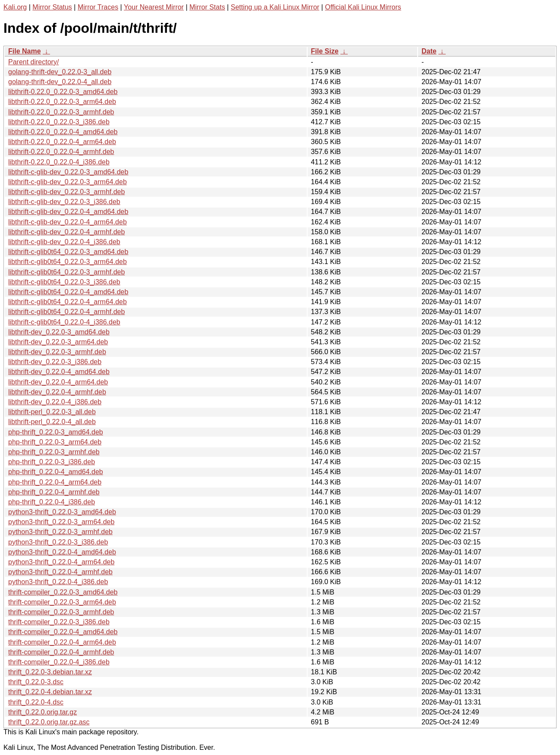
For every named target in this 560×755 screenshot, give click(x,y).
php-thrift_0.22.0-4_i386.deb (52, 502)
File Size (325, 51)
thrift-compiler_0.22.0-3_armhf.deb (61, 612)
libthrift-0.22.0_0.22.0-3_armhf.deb (61, 112)
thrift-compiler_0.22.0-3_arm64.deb (62, 602)
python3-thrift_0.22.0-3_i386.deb (58, 542)
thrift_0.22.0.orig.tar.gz (42, 712)
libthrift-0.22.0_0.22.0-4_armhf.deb (61, 152)
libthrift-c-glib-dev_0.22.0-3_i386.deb (64, 202)
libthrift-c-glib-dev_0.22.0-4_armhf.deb (66, 232)
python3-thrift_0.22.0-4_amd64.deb (62, 552)
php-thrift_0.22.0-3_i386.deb (52, 462)
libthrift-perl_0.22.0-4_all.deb (52, 422)
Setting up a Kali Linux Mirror (275, 7)
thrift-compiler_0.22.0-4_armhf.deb (61, 652)
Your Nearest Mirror (154, 7)
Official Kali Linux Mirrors (363, 7)
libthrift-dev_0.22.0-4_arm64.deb (58, 382)
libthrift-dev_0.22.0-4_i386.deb (55, 402)
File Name (25, 51)
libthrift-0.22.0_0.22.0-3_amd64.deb (63, 92)
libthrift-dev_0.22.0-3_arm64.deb (58, 342)
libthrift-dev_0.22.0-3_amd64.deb (59, 332)
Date (429, 51)
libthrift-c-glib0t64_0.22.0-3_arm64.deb (68, 262)
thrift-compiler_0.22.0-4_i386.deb (59, 662)
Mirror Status (52, 7)
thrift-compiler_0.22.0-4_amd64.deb (63, 632)
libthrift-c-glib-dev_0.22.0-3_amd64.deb (68, 172)
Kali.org (15, 7)
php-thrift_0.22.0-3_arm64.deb (55, 442)
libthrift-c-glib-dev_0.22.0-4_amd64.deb (68, 212)
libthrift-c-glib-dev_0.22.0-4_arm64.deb (68, 222)
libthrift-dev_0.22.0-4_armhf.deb (57, 392)
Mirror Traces (98, 7)
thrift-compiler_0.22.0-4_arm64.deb (62, 642)
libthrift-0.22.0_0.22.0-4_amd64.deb (63, 132)
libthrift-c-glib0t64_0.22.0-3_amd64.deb (68, 252)
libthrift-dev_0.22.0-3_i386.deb (55, 362)
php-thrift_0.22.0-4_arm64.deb (55, 482)
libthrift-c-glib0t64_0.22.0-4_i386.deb (64, 322)
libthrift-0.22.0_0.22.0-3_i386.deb (59, 122)
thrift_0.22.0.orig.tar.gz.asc (49, 722)
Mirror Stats (207, 7)
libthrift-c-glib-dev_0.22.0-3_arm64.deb (68, 182)
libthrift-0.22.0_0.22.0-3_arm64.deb (62, 102)
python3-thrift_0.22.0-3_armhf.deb (60, 532)
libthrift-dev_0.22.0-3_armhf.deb (57, 352)
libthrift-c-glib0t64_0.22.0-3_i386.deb (64, 282)
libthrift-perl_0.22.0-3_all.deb (52, 412)
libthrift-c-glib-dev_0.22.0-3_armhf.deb (66, 192)
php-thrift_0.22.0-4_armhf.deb (54, 492)
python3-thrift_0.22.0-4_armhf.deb (60, 572)
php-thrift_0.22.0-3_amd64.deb (56, 432)
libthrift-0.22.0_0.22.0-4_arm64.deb (62, 142)
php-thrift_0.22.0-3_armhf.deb (54, 452)
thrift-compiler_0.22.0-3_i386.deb (59, 622)
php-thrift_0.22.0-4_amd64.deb (56, 472)
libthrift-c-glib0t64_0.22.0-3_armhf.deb (66, 272)
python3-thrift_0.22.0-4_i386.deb (58, 582)
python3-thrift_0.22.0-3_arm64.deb (61, 522)
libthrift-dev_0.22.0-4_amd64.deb (59, 372)
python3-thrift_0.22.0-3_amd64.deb (62, 512)
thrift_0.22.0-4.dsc (36, 702)
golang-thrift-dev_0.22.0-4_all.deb (60, 82)
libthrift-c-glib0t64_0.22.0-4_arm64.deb (68, 302)
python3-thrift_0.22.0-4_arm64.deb (61, 562)
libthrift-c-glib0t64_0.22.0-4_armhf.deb (66, 312)
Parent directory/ (33, 62)
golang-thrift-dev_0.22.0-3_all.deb (60, 72)
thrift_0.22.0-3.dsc (36, 682)
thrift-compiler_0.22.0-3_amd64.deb (63, 592)
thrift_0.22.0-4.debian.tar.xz (50, 692)
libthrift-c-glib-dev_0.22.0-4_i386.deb (64, 242)
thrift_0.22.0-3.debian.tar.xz (50, 672)
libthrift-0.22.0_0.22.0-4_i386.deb (59, 162)
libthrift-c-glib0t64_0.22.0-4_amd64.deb (68, 292)
